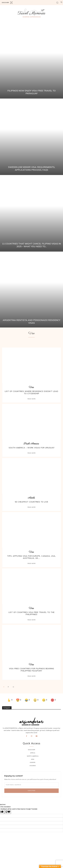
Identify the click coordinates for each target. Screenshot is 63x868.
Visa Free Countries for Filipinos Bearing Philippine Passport (31, 670)
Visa (31, 387)
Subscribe (32, 791)
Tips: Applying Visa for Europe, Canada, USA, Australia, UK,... (31, 557)
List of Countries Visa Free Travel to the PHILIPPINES (32, 613)
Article (31, 498)
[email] (31, 785)
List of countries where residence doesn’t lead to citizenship (31, 392)
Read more (32, 399)
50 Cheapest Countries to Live (31, 502)
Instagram (7, 708)
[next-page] (13, 687)
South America (31, 444)
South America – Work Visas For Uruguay (32, 448)
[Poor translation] (8, 812)
